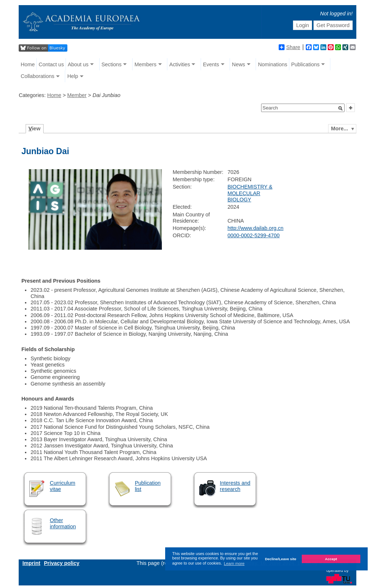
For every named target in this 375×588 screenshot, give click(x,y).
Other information (63, 523)
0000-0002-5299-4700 (253, 235)
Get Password (333, 25)
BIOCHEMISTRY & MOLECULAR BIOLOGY (250, 193)
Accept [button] (331, 559)
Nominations (272, 64)
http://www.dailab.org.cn (255, 228)
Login (303, 25)
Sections (112, 64)
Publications (305, 64)
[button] (341, 108)
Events (211, 64)
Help (73, 76)
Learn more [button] (234, 563)
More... (339, 129)
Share (289, 47)
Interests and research (235, 486)
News (238, 64)
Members (145, 64)
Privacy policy (62, 563)
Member (77, 95)
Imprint (31, 563)
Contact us (51, 64)
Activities (180, 64)
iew (35, 129)
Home (28, 64)
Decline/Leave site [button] (281, 559)
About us (78, 64)
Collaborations (38, 76)
